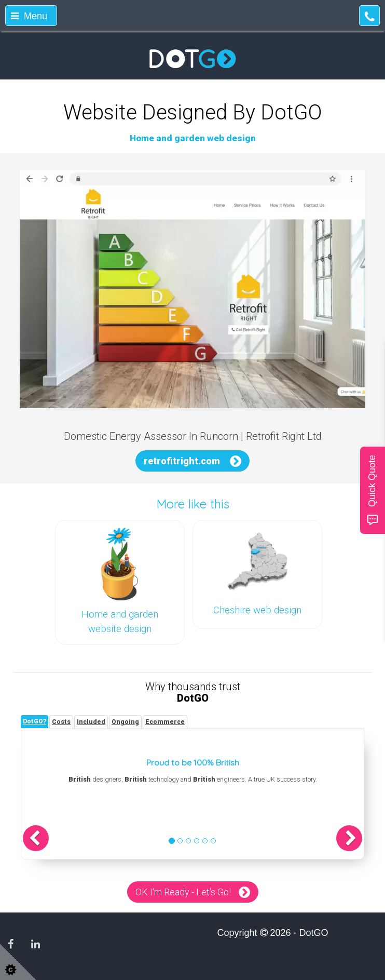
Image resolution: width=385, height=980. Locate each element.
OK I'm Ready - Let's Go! (183, 892)
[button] (36, 838)
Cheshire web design (257, 610)
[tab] (35, 722)
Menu (29, 16)
